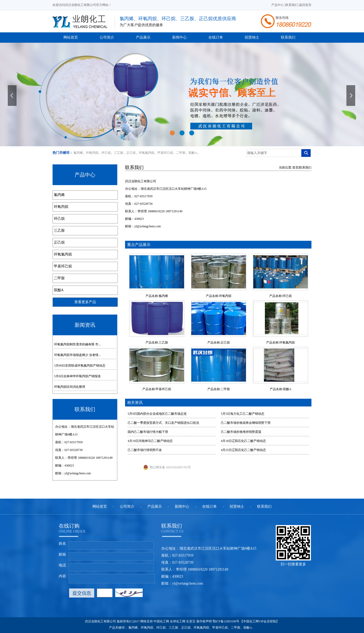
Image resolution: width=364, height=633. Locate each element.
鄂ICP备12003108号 (226, 621)
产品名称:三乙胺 (157, 343)
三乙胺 (119, 153)
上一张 (13, 96)
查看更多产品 (85, 302)
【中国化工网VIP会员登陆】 (260, 621)
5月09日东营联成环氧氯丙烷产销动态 (80, 366)
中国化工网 (161, 621)
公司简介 (107, 37)
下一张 (351, 96)
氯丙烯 (78, 153)
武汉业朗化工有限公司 (141, 181)
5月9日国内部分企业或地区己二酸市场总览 (157, 414)
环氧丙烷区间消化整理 (70, 387)
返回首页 (305, 5)
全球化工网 (178, 621)
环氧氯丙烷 (147, 153)
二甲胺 (181, 153)
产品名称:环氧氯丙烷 (281, 343)
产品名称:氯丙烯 (157, 296)
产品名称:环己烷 (281, 296)
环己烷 (106, 153)
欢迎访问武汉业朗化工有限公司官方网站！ (82, 5)
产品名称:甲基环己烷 (157, 389)
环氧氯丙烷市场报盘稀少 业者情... (77, 355)
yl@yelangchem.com (78, 473)
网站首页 (71, 37)
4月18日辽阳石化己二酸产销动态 (243, 441)
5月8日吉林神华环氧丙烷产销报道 (77, 376)
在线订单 (216, 37)
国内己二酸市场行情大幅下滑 (148, 432)
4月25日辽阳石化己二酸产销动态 (243, 450)
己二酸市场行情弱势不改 (145, 450)
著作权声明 (204, 621)
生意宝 (191, 621)
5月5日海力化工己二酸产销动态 (243, 414)
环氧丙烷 (92, 153)
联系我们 (288, 37)
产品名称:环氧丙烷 (219, 296)
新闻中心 (179, 37)
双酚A (193, 153)
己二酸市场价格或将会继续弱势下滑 (246, 423)
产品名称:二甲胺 (219, 389)
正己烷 (131, 153)
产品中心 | (278, 5)
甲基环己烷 (165, 153)
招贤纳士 (252, 37)
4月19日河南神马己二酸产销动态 (150, 441)
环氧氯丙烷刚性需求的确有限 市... (77, 344)
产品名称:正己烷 (219, 343)
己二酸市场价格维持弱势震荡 (241, 432)
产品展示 (143, 37)
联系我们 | (292, 5)
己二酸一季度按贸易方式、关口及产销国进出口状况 (163, 423)
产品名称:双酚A (281, 389)
